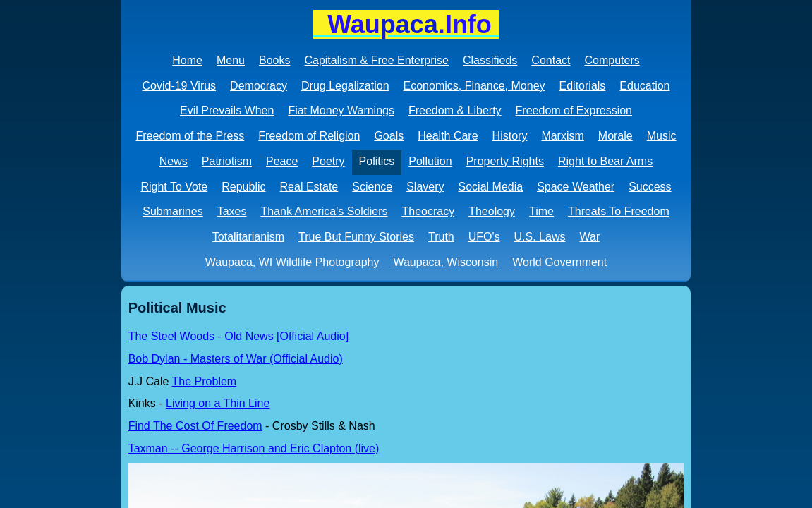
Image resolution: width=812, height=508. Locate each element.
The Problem (205, 381)
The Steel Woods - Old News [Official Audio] (238, 336)
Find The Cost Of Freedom (195, 426)
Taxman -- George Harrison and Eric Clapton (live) (254, 448)
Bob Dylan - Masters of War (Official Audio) (236, 359)
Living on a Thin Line (218, 403)
